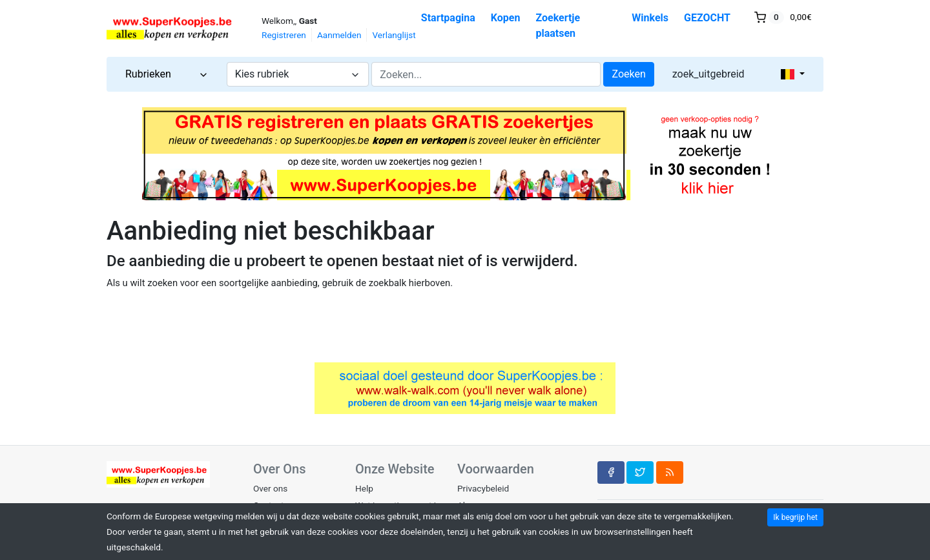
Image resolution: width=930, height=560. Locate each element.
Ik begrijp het (795, 517)
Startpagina (448, 18)
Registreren (284, 35)
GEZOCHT (707, 18)
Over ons (270, 488)
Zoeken (628, 74)
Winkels (650, 18)
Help (364, 488)
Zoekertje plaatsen (558, 26)
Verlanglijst (394, 35)
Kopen (506, 18)
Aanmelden (339, 35)
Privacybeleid (483, 488)
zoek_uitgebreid (708, 74)
